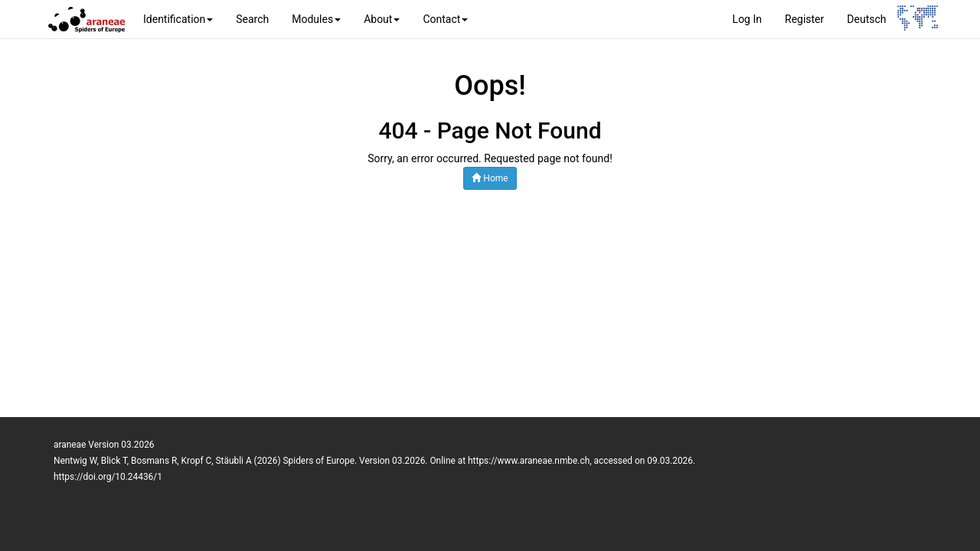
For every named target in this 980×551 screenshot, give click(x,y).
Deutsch (866, 19)
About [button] (382, 19)
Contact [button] (445, 19)
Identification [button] (178, 19)
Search (252, 19)
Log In (747, 19)
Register (804, 19)
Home (490, 178)
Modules (316, 19)
